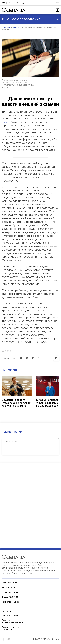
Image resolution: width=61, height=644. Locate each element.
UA (9, 3)
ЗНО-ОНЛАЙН (9, 587)
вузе (7, 122)
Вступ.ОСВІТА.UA (10, 592)
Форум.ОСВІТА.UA (10, 597)
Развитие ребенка (11, 602)
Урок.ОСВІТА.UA (9, 583)
